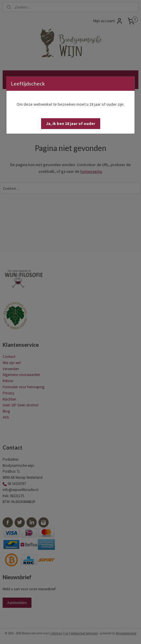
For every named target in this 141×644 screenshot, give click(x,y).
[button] (71, 124)
